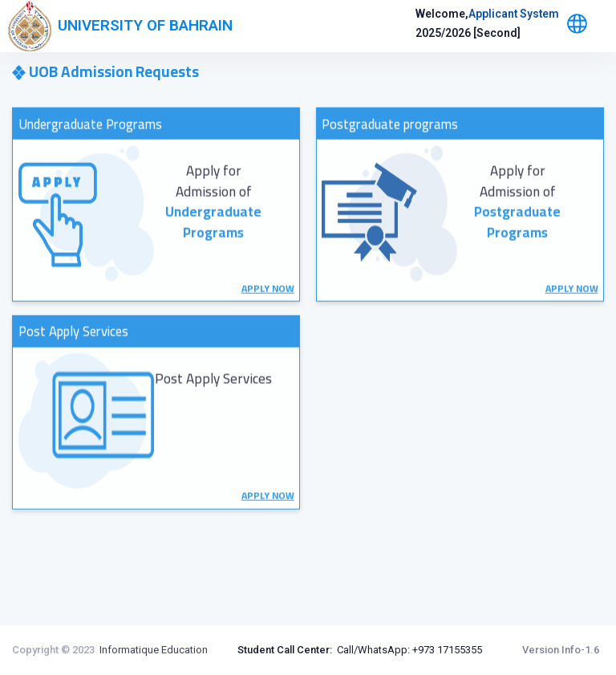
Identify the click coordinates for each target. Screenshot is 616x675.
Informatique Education (154, 650)
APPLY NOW (268, 323)
